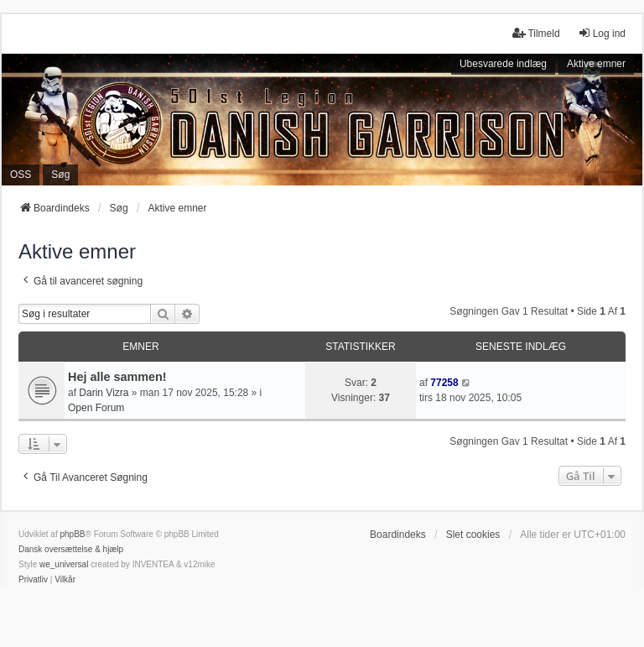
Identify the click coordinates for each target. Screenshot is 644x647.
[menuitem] (33, 580)
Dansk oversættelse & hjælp (71, 549)
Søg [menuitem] (60, 175)
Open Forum (96, 408)
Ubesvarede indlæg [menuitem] (503, 64)
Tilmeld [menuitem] (536, 33)
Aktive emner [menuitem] (596, 64)
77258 (444, 383)
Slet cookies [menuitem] (473, 535)
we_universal (64, 564)
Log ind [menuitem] (602, 33)
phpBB (72, 534)
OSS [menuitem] (21, 175)
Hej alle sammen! (117, 377)
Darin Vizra (104, 393)
